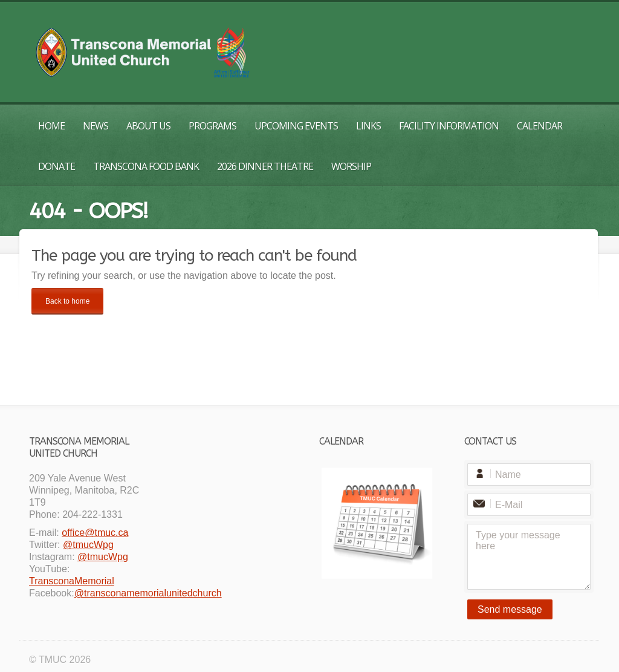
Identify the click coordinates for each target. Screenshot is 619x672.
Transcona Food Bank (146, 166)
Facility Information (449, 126)
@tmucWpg (88, 545)
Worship (351, 166)
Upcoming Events (296, 126)
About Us (148, 126)
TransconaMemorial (72, 581)
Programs (212, 126)
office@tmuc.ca (95, 533)
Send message (510, 609)
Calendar (540, 126)
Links (368, 126)
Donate (57, 166)
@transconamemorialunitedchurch (148, 593)
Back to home (67, 301)
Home (51, 126)
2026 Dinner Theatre (265, 166)
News (96, 126)
